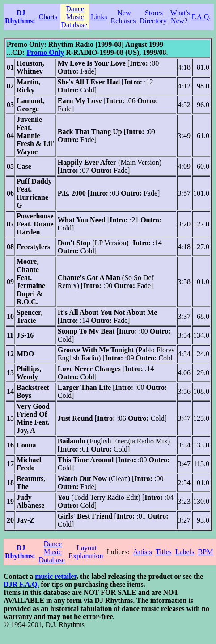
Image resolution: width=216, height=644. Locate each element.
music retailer (56, 576)
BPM (205, 552)
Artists (142, 552)
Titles (164, 552)
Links (99, 17)
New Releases (123, 17)
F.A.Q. (201, 17)
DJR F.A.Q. (21, 584)
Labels (185, 552)
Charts (48, 17)
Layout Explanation (86, 552)
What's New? (180, 17)
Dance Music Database (74, 17)
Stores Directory (153, 17)
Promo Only (45, 52)
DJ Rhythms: (20, 17)
